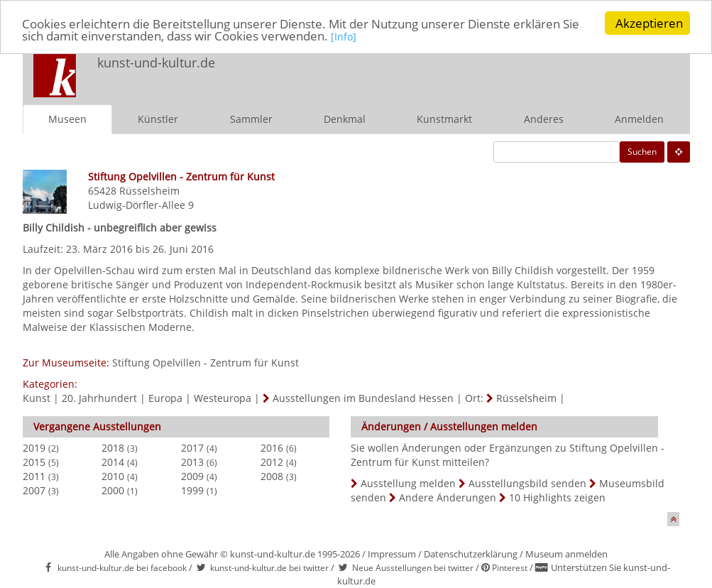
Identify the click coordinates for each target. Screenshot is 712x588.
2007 (34, 490)
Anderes (544, 119)
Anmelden (639, 119)
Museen (67, 119)
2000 (113, 490)
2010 (113, 476)
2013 (192, 462)
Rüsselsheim (149, 191)
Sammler (251, 119)
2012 (272, 462)
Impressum (392, 554)
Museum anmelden (566, 554)
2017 (192, 448)
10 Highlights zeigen (557, 497)
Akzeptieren (649, 23)
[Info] (344, 36)
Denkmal (345, 119)
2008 (272, 476)
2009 (192, 476)
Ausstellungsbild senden (527, 483)
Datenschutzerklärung (471, 554)
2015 (34, 462)
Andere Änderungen (448, 497)
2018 (113, 448)
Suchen (642, 152)
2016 (272, 448)
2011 (34, 476)
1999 (192, 490)
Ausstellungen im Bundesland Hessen (363, 398)
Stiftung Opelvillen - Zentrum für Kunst (206, 363)
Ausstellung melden (408, 483)
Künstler (158, 119)
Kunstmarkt (444, 119)
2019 (34, 448)
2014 (113, 462)
